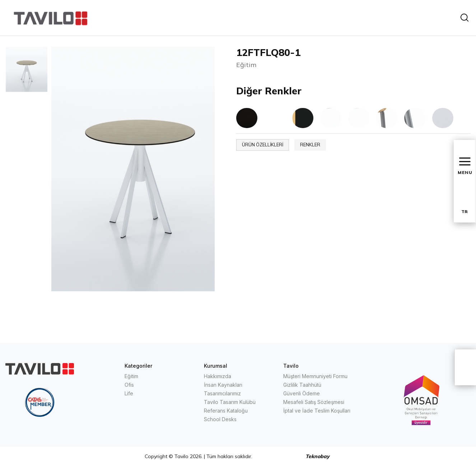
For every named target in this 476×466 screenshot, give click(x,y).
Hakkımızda (218, 376)
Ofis (129, 385)
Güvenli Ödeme (302, 393)
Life (129, 393)
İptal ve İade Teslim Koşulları (317, 411)
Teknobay (318, 456)
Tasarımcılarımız (222, 393)
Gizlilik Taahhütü (302, 385)
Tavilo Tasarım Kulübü (230, 402)
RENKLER (310, 145)
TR (465, 211)
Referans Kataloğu (226, 411)
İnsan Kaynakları (223, 385)
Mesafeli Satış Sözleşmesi (314, 402)
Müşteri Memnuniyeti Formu (315, 376)
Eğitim (131, 376)
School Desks (220, 419)
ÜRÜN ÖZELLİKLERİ (263, 145)
